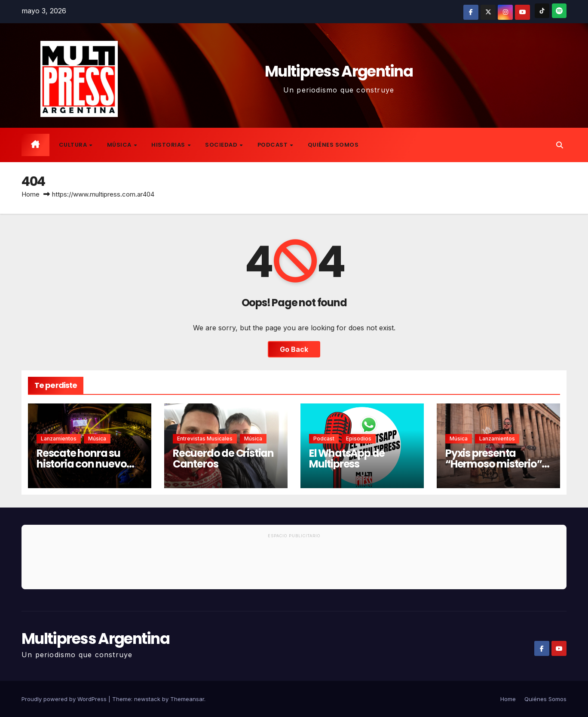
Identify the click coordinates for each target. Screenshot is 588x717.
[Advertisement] (294, 565)
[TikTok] (542, 11)
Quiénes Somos (333, 145)
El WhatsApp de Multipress (347, 459)
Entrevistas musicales (205, 439)
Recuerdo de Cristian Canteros (223, 459)
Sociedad (222, 145)
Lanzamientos (59, 439)
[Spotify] (559, 11)
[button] (560, 145)
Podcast (273, 145)
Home (31, 194)
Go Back (294, 349)
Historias (169, 145)
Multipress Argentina (339, 71)
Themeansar (187, 699)
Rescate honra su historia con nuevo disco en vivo (81, 464)
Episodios (359, 439)
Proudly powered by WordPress (65, 699)
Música (120, 145)
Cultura (74, 145)
